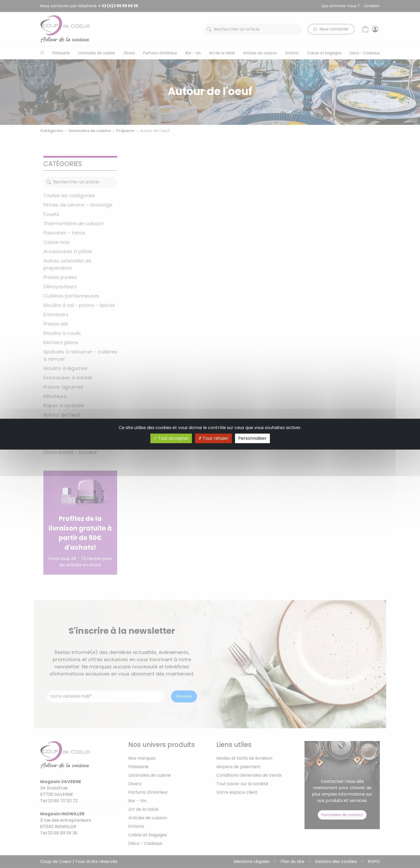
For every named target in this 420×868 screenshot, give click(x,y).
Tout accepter (171, 438)
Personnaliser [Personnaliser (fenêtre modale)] (252, 438)
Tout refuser (213, 438)
